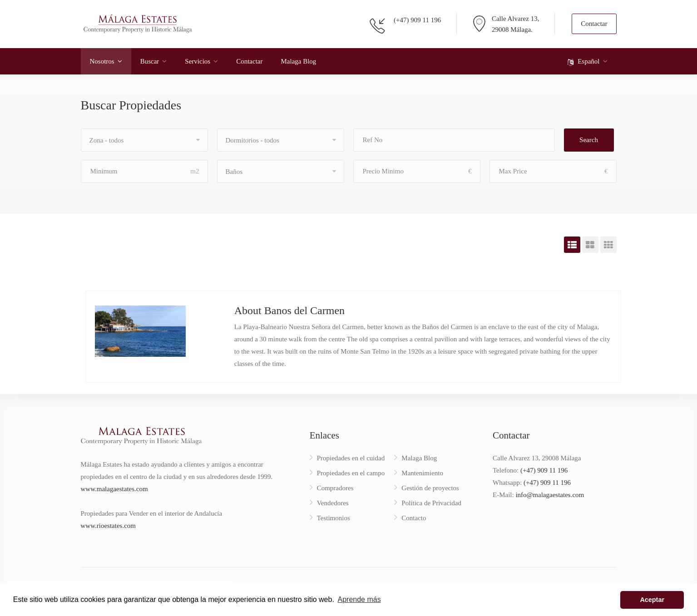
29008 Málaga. (512, 30)
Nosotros (102, 61)
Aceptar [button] (652, 600)
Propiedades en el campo (351, 473)
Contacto (414, 518)
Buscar (150, 61)
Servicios (198, 61)
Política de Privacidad (431, 503)
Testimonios (334, 518)
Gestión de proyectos (430, 488)
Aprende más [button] (359, 599)
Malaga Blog (298, 61)
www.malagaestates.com (114, 489)
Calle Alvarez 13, (516, 19)
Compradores (335, 488)
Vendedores (333, 503)
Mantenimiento (422, 473)
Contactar (594, 24)
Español (583, 62)
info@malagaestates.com (550, 495)
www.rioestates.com (109, 526)
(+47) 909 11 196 (417, 20)
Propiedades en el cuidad (351, 458)
